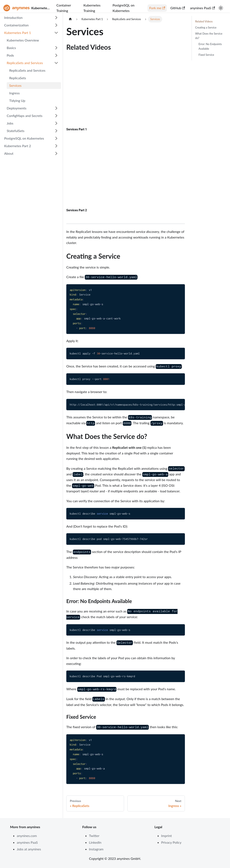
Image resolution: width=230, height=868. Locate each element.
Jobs (10, 123)
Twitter (94, 836)
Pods (10, 55)
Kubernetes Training (92, 8)
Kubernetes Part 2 (18, 146)
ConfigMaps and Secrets (25, 116)
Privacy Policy (171, 842)
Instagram (96, 849)
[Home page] (70, 19)
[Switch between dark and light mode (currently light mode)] (221, 8)
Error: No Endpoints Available (210, 46)
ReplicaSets (18, 78)
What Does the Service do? (209, 36)
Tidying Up (17, 101)
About (9, 153)
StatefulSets (16, 131)
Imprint (167, 836)
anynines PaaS (202, 8)
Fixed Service (206, 55)
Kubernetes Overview (23, 40)
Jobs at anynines (29, 849)
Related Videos (204, 21)
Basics (11, 48)
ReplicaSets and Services (25, 63)
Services (15, 85)
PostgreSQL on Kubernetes (123, 8)
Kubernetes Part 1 (18, 33)
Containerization (16, 25)
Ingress (14, 93)
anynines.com (27, 836)
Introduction (13, 18)
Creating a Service (206, 27)
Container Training (64, 8)
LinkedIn (95, 842)
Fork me (157, 8)
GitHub (178, 8)
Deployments (17, 108)
